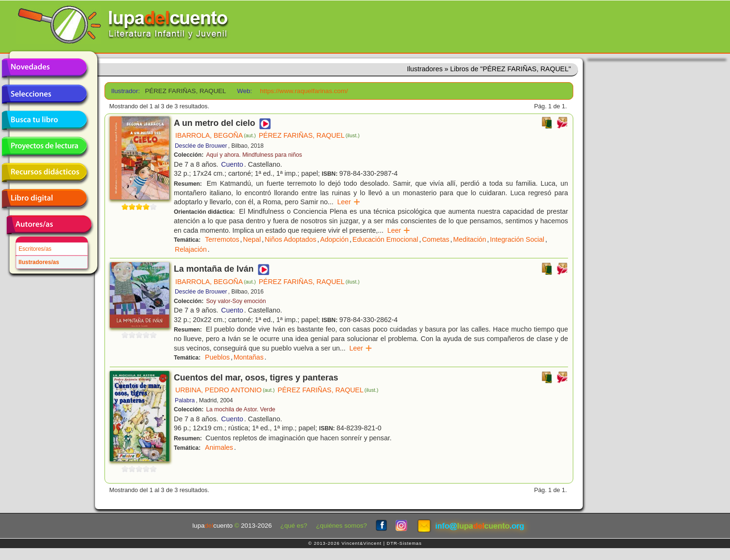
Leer (349, 202)
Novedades (44, 68)
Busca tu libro (44, 120)
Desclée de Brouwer (201, 146)
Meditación (470, 239)
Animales (219, 447)
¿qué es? (294, 526)
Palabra (185, 400)
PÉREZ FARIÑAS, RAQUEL (309, 135)
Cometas (436, 239)
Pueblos (218, 357)
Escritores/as (35, 249)
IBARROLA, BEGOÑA (216, 135)
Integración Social (517, 239)
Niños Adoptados (290, 239)
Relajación (191, 249)
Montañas (249, 357)
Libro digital (44, 199)
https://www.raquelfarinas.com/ (304, 91)
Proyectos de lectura (44, 146)
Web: (244, 91)
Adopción (334, 239)
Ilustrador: (125, 91)
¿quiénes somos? (341, 526)
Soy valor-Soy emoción (236, 301)
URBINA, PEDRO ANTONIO (225, 390)
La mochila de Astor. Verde (241, 409)
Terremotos (222, 239)
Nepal (252, 239)
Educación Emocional (385, 239)
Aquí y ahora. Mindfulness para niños (254, 155)
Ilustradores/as (39, 262)
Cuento (232, 164)
